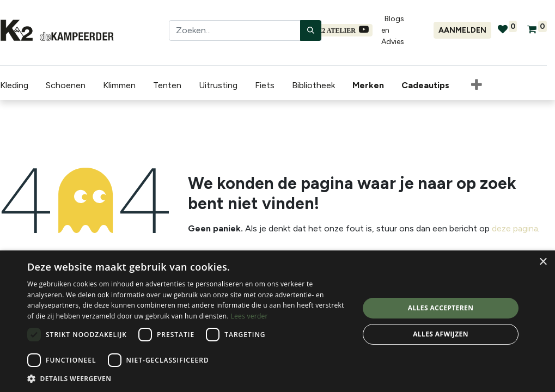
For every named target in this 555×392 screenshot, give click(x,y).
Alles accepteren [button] (441, 308)
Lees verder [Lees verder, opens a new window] (249, 316)
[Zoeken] (311, 30)
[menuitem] (370, 85)
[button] (477, 85)
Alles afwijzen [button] (441, 334)
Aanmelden (462, 30)
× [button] (543, 262)
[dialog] (277, 321)
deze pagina (515, 228)
